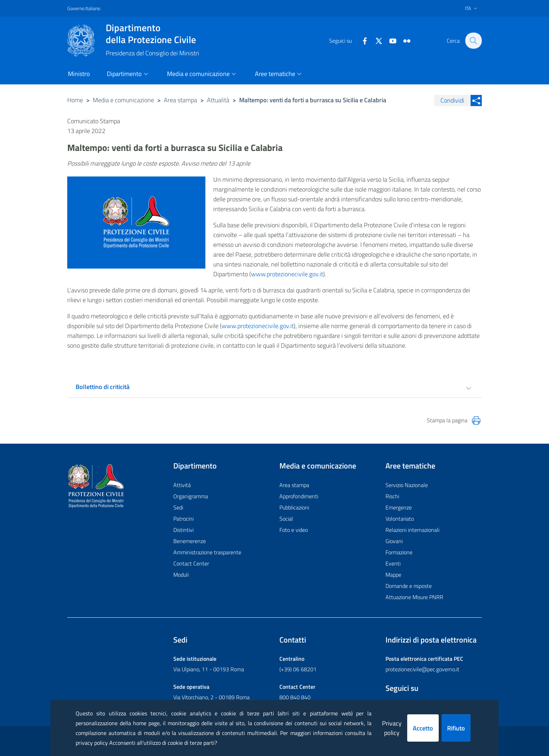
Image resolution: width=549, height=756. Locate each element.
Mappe (393, 575)
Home (75, 100)
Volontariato (400, 519)
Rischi (392, 496)
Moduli (181, 575)
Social (286, 519)
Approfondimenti (299, 496)
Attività (182, 485)
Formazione (399, 552)
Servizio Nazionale (407, 485)
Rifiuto (456, 728)
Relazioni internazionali (412, 530)
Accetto (423, 728)
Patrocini (183, 519)
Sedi (178, 507)
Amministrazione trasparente (207, 552)
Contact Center (191, 563)
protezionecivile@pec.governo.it (422, 669)
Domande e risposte (409, 586)
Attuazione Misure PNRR (414, 597)
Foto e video (294, 530)
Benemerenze (190, 541)
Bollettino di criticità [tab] (103, 387)
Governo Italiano (84, 8)
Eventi (393, 563)
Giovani (394, 541)
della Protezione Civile (152, 34)
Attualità (218, 100)
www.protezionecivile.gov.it (287, 274)
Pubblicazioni (294, 507)
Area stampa (180, 100)
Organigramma (191, 496)
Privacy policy (392, 728)
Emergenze (399, 507)
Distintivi (183, 530)
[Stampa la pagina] (476, 421)
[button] (473, 41)
